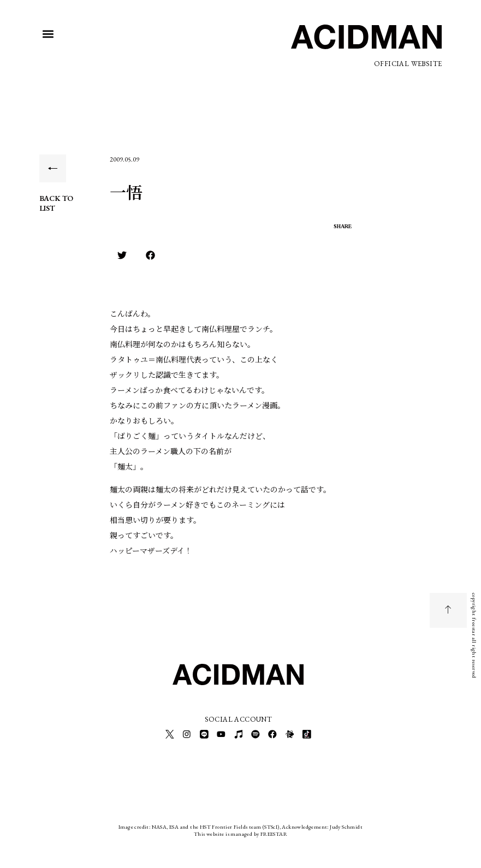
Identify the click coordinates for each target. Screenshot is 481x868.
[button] (48, 34)
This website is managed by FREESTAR (240, 832)
